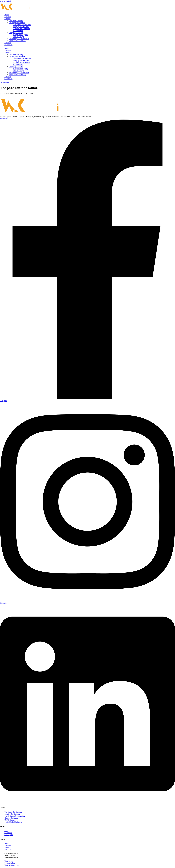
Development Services (17, 23)
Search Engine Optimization (19, 39)
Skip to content (5, 1)
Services (7, 19)
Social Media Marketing (18, 41)
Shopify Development (21, 27)
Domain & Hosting (16, 21)
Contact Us (8, 45)
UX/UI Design (19, 37)
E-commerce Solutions (22, 29)
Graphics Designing (21, 35)
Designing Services (16, 33)
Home (7, 15)
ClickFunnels (18, 31)
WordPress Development (22, 25)
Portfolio (8, 43)
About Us (8, 17)
